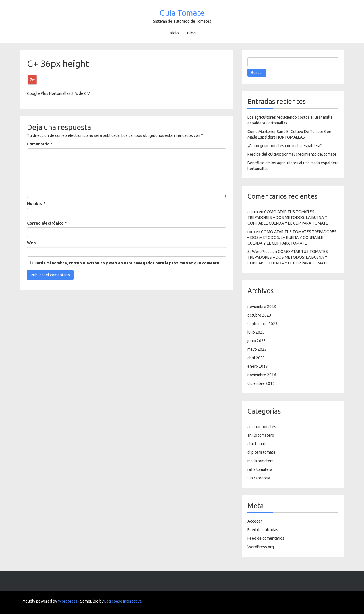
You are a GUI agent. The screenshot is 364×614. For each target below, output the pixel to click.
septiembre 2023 (262, 324)
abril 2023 (256, 358)
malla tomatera (260, 461)
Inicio (174, 33)
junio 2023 (257, 341)
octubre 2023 (259, 315)
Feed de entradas (263, 530)
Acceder (255, 521)
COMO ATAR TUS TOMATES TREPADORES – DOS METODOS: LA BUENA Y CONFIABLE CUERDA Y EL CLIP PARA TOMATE (288, 217)
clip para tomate (261, 452)
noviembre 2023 (262, 307)
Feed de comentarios (266, 538)
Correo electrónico (47, 223)
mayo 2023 (257, 349)
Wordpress (68, 601)
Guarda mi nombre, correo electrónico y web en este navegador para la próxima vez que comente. (126, 263)
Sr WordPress (259, 252)
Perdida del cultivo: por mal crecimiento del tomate (292, 154)
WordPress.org (261, 547)
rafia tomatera (260, 469)
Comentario (40, 144)
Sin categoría (259, 478)
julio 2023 (256, 332)
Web (31, 243)
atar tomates (258, 444)
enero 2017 (258, 366)
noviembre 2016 (262, 375)
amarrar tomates (262, 427)
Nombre (36, 204)
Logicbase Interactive (123, 601)
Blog (191, 33)
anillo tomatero (261, 435)
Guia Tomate (182, 13)
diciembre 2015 (261, 383)
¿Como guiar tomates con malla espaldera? (285, 146)
